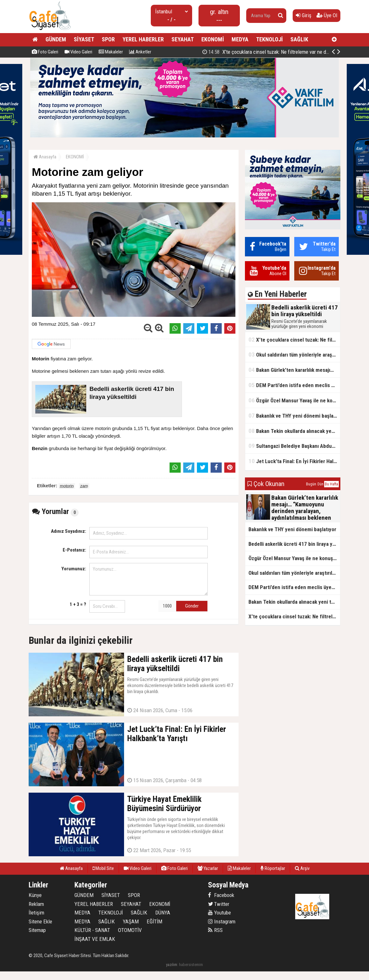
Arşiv (302, 868)
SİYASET (84, 39)
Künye (35, 895)
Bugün (311, 484)
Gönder (192, 606)
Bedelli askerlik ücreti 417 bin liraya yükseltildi (271, 52)
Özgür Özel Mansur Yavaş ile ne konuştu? (294, 400)
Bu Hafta (331, 484)
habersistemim (191, 965)
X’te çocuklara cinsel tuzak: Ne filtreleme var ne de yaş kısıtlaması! (294, 340)
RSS (215, 930)
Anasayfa (45, 157)
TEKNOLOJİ (269, 39)
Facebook (221, 895)
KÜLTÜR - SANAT (92, 930)
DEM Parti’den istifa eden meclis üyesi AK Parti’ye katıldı (294, 385)
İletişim (36, 913)
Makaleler (111, 52)
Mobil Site (103, 868)
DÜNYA (163, 913)
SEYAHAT (183, 39)
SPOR (108, 39)
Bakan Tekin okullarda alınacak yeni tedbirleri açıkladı (294, 431)
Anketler (140, 52)
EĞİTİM (154, 921)
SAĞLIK (299, 39)
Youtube (219, 913)
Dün (320, 484)
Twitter (219, 904)
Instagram (222, 921)
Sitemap (37, 930)
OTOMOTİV (130, 930)
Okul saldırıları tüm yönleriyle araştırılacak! (294, 354)
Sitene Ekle (40, 921)
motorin (67, 486)
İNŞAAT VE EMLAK (95, 939)
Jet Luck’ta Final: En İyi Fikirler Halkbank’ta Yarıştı (294, 461)
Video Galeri (78, 52)
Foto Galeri (45, 52)
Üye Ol (327, 15)
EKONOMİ (213, 39)
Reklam (36, 904)
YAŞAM (131, 921)
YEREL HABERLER (143, 39)
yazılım (172, 965)
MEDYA (240, 39)
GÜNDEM (56, 39)
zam (84, 486)
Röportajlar (273, 868)
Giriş (304, 15)
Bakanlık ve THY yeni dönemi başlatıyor (294, 416)
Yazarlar (208, 868)
